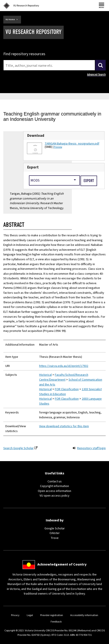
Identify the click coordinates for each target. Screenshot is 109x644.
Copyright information (54, 486)
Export (33, 167)
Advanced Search (96, 75)
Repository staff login (91, 448)
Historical (45, 375)
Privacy (15, 615)
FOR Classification (67, 389)
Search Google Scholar (18, 448)
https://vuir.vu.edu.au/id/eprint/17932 (64, 366)
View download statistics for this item (64, 426)
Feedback (56, 622)
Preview (58, 147)
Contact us (55, 481)
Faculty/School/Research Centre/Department (64, 377)
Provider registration (52, 615)
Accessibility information (84, 615)
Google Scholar (55, 528)
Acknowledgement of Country (62, 564)
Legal (30, 615)
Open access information (54, 491)
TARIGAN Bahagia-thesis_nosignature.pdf (72, 144)
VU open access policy (54, 496)
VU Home (10, 20)
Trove (55, 538)
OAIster (55, 533)
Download (36, 136)
